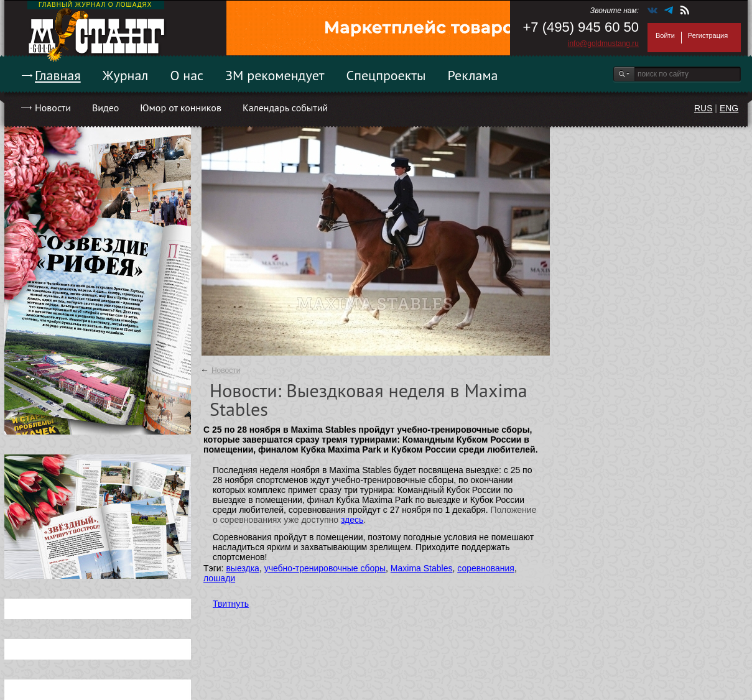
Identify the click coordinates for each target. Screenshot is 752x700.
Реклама (473, 75)
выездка (242, 568)
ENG (729, 108)
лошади (219, 578)
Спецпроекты (386, 75)
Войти (665, 35)
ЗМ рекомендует (275, 75)
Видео (105, 108)
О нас (187, 75)
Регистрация (708, 35)
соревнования (486, 568)
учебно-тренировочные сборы (325, 568)
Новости (53, 108)
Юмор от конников (181, 108)
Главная (58, 75)
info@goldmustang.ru (603, 44)
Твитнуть (231, 604)
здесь (352, 520)
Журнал (126, 75)
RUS (703, 108)
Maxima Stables (422, 568)
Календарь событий (285, 108)
